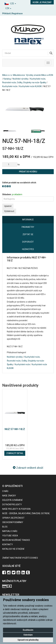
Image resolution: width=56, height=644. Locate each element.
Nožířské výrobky (20, 79)
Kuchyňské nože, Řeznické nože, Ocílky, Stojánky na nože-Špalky (26, 361)
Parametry (28, 227)
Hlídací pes (28, 249)
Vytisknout (9, 211)
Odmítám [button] (28, 635)
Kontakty (8, 544)
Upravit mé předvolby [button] (28, 640)
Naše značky (9, 496)
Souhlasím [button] (28, 630)
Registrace (17, 13)
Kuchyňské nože (10, 86)
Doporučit (28, 242)
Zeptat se (28, 234)
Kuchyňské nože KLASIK (30, 86)
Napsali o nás (10, 531)
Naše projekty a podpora (16, 509)
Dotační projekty (12, 505)
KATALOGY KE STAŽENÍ (13, 549)
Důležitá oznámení (12, 500)
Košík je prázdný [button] (42, 2)
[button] (14, 3)
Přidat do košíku (28, 172)
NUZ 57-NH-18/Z (15, 429)
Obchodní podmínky (13, 522)
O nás (5, 491)
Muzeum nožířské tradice (16, 540)
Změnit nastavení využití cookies (20, 558)
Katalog (7, 79)
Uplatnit (8, 206)
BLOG (5, 527)
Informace (28, 220)
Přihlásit (6, 13)
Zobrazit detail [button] (15, 453)
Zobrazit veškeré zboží (28, 468)
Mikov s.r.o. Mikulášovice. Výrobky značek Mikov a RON (28, 75)
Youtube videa (10, 536)
